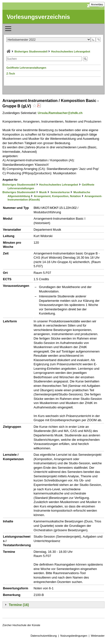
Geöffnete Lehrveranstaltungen (26, 68)
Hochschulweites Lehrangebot (71, 51)
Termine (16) (19, 605)
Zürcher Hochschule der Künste (21, 625)
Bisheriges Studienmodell (31, 51)
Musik (43, 192)
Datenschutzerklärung (44, 636)
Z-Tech (11, 74)
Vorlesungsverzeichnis (38, 17)
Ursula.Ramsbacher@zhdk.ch (60, 113)
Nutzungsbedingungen (74, 636)
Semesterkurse (60, 192)
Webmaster (98, 636)
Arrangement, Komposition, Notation (57, 196)
